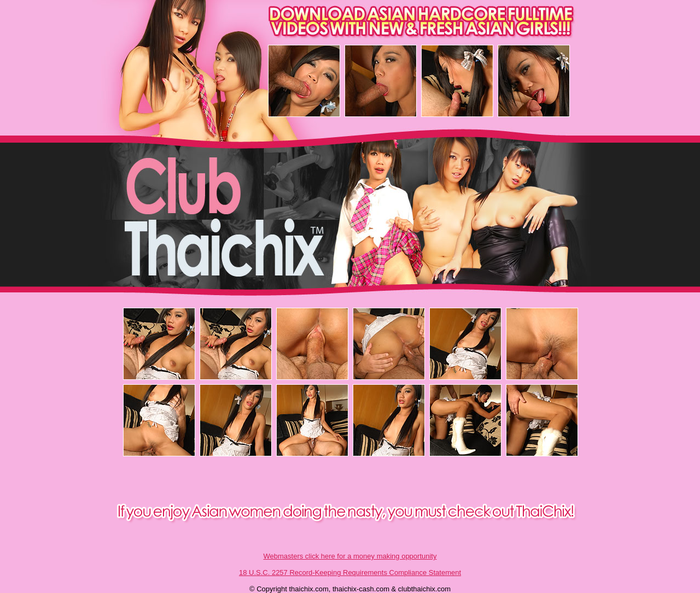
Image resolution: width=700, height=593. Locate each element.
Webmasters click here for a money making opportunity (350, 556)
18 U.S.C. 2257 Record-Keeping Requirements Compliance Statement (350, 573)
